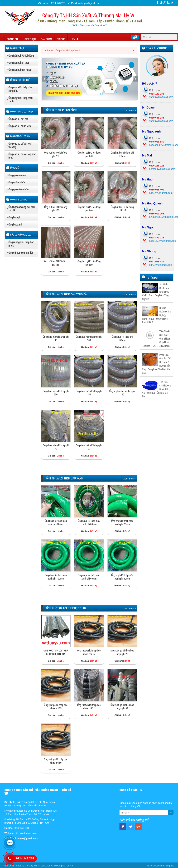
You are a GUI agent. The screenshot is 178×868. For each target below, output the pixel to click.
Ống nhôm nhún (17, 182)
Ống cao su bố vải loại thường (20, 145)
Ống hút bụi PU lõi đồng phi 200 (56, 154)
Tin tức (61, 39)
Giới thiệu (30, 39)
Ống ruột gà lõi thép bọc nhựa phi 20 (122, 652)
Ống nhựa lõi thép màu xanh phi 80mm (89, 522)
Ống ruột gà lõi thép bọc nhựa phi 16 (89, 652)
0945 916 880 (157, 142)
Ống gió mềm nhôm (19, 189)
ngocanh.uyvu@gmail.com (164, 145)
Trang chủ (13, 39)
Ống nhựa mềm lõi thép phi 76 (56, 447)
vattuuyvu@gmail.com (161, 97)
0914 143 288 (157, 94)
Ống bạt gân (15, 217)
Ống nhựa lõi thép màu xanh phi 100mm (56, 577)
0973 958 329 (157, 262)
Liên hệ (74, 39)
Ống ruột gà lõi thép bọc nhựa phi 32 (89, 707)
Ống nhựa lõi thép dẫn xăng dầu (20, 89)
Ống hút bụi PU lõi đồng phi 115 (56, 263)
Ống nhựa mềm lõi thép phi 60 (89, 447)
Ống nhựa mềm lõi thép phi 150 (89, 393)
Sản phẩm (46, 39)
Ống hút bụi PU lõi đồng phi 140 (89, 209)
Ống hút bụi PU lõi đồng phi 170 (89, 154)
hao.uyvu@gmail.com (161, 193)
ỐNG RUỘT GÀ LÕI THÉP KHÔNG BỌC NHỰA (56, 652)
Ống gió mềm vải (17, 175)
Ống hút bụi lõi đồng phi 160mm (122, 154)
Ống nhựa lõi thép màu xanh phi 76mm (122, 522)
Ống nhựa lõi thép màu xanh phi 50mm (122, 577)
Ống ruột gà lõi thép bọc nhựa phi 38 (122, 707)
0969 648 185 (157, 118)
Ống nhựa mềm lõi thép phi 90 (56, 338)
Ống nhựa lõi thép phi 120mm (122, 338)
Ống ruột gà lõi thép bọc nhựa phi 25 (56, 707)
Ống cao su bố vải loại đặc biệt (22, 156)
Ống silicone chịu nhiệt (21, 252)
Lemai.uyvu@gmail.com (162, 169)
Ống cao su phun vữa (20, 126)
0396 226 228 (157, 166)
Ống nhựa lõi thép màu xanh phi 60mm (89, 577)
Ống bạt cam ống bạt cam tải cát (22, 209)
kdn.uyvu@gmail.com (161, 265)
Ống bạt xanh (15, 224)
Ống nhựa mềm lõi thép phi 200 (56, 393)
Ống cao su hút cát (18, 119)
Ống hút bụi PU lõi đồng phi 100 (89, 263)
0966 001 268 (157, 214)
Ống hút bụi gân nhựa (20, 70)
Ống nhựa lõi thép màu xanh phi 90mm (56, 522)
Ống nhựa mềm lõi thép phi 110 (122, 393)
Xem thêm (129, 111)
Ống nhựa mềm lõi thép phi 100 (89, 338)
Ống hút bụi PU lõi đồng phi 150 (56, 209)
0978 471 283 (157, 238)
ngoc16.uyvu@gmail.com (163, 241)
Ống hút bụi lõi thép (19, 63)
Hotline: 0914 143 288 (54, 3)
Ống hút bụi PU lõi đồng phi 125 (122, 209)
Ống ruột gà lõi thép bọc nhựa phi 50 (56, 761)
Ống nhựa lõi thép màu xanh (21, 99)
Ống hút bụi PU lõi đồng (21, 55)
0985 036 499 (157, 190)
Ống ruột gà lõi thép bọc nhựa (21, 244)
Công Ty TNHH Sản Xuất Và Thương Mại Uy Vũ (49, 866)
